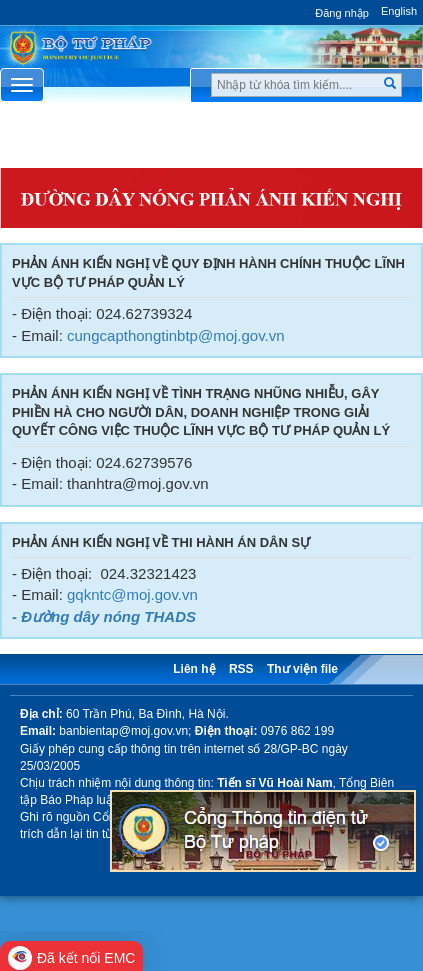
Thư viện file (302, 669)
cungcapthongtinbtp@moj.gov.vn (176, 335)
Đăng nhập (342, 13)
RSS (241, 669)
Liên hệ (194, 669)
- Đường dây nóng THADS (104, 616)
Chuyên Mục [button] (211, 141)
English (399, 11)
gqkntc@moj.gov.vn (132, 594)
